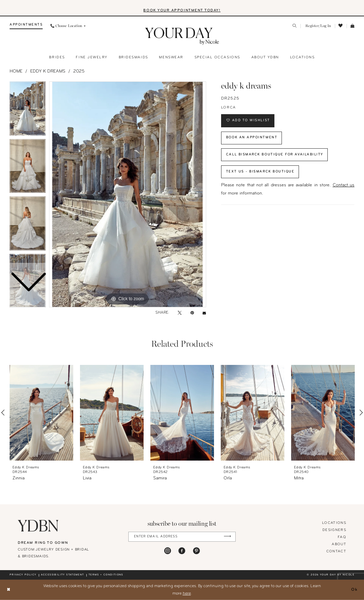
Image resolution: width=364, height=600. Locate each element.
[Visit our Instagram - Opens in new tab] (168, 551)
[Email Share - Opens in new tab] (204, 313)
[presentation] (41, 413)
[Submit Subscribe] (227, 537)
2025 (79, 71)
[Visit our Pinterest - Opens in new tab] (196, 551)
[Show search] (295, 26)
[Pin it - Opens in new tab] (192, 313)
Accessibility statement (63, 575)
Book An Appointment (252, 137)
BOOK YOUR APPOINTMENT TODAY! (182, 10)
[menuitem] (26, 26)
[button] (318, 26)
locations (334, 523)
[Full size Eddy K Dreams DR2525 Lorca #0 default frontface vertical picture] (128, 195)
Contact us (344, 186)
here (187, 593)
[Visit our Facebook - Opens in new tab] (182, 551)
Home (16, 71)
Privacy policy (23, 575)
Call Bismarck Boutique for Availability (275, 155)
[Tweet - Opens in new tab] (180, 313)
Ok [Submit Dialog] (355, 590)
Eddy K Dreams (48, 71)
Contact (336, 551)
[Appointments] (26, 26)
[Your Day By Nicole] (38, 526)
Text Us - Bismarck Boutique (260, 172)
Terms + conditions (106, 575)
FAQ (342, 537)
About (339, 544)
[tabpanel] (128, 195)
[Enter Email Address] (182, 537)
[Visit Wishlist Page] (341, 26)
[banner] (182, 36)
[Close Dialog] (8, 590)
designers (334, 530)
